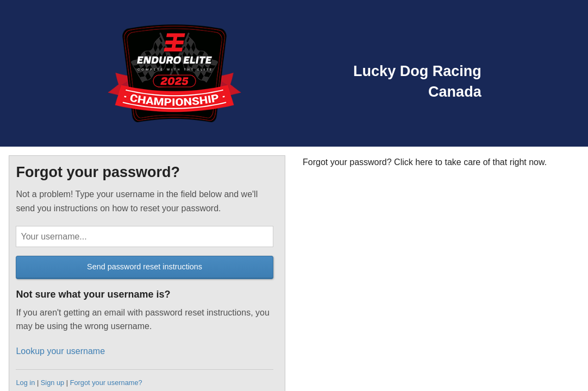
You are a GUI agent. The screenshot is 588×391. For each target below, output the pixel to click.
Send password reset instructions (145, 267)
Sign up (52, 383)
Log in (25, 383)
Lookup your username (60, 351)
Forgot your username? (106, 383)
